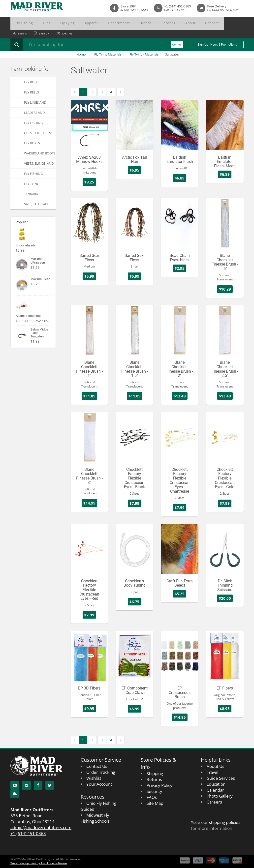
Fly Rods (31, 82)
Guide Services (221, 778)
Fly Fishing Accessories (34, 124)
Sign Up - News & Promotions (217, 45)
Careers (214, 802)
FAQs (152, 797)
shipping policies (225, 822)
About (148, 24)
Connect (164, 24)
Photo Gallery (220, 796)
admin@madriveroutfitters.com (41, 827)
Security (154, 791)
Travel (212, 772)
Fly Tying (54, 24)
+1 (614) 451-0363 (177, 6)
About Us (215, 766)
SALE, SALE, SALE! (37, 204)
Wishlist (94, 778)
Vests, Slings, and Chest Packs (39, 165)
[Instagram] (26, 785)
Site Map (155, 803)
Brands (114, 24)
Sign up (46, 33)
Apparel (72, 24)
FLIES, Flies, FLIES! (38, 133)
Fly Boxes (32, 143)
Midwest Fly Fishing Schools (95, 818)
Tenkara (31, 194)
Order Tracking (101, 772)
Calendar (215, 790)
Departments (93, 24)
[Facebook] (38, 785)
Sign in (23, 33)
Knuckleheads (26, 245)
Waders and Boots (40, 153)
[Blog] (15, 794)
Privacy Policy (159, 785)
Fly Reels (32, 92)
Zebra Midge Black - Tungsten (39, 333)
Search (177, 45)
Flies (38, 24)
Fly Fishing (21, 24)
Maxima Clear (40, 279)
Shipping (155, 773)
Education (216, 784)
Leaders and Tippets (34, 114)
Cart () (70, 33)
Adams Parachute (28, 316)
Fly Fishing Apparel (33, 175)
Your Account (99, 784)
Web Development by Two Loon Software (39, 863)
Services (131, 24)
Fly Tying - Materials (144, 54)
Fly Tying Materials (108, 54)
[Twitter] (50, 785)
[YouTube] (15, 785)
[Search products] (76, 45)
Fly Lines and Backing (35, 104)
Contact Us (97, 766)
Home (81, 54)
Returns (154, 779)
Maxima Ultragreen (38, 260)
